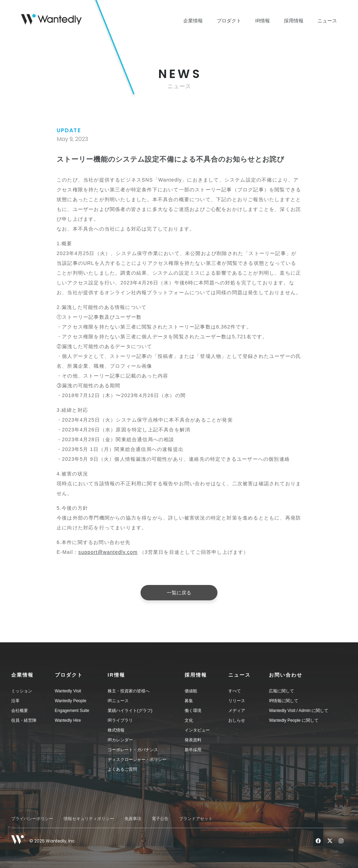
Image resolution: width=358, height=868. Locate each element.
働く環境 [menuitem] (193, 711)
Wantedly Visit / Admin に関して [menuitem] (299, 711)
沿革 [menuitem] (15, 701)
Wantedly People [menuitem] (71, 701)
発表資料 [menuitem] (193, 740)
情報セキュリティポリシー (89, 819)
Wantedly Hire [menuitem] (68, 720)
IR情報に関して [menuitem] (284, 701)
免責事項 (133, 819)
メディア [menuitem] (237, 711)
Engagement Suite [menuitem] (72, 711)
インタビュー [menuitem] (197, 730)
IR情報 (263, 21)
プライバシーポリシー (32, 819)
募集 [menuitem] (189, 701)
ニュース (327, 21)
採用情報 (294, 21)
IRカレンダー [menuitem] (120, 740)
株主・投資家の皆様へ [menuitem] (129, 691)
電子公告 (160, 819)
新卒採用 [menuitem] (193, 750)
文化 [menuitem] (189, 720)
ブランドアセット (196, 819)
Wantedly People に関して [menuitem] (294, 720)
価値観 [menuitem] (191, 691)
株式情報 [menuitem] (116, 730)
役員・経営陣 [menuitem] (24, 720)
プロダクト (229, 21)
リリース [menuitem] (237, 701)
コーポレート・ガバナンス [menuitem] (133, 750)
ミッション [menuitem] (22, 691)
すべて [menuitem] (235, 691)
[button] (33, 675)
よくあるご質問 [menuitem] (122, 769)
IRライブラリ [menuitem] (120, 720)
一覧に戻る (179, 593)
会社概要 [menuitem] (20, 711)
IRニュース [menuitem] (118, 701)
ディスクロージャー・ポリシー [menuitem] (137, 760)
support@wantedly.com (108, 552)
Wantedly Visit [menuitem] (68, 691)
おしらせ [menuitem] (237, 720)
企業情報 (193, 21)
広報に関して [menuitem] (281, 691)
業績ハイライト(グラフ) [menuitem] (130, 711)
